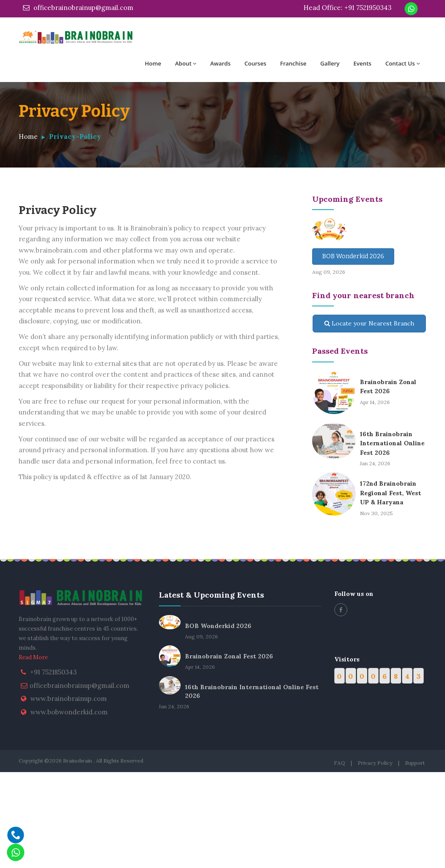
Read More (33, 657)
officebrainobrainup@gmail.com (78, 8)
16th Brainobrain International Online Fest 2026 (392, 443)
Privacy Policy (375, 763)
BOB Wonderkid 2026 (353, 256)
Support (415, 763)
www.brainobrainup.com (69, 699)
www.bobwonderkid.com (69, 712)
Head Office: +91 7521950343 (348, 8)
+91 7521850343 (53, 672)
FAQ (340, 763)
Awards (220, 63)
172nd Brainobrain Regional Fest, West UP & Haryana (391, 493)
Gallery (330, 63)
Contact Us (402, 63)
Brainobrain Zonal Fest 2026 (229, 656)
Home (153, 63)
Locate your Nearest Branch (369, 323)
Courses (255, 63)
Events (362, 63)
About (186, 63)
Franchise (293, 63)
